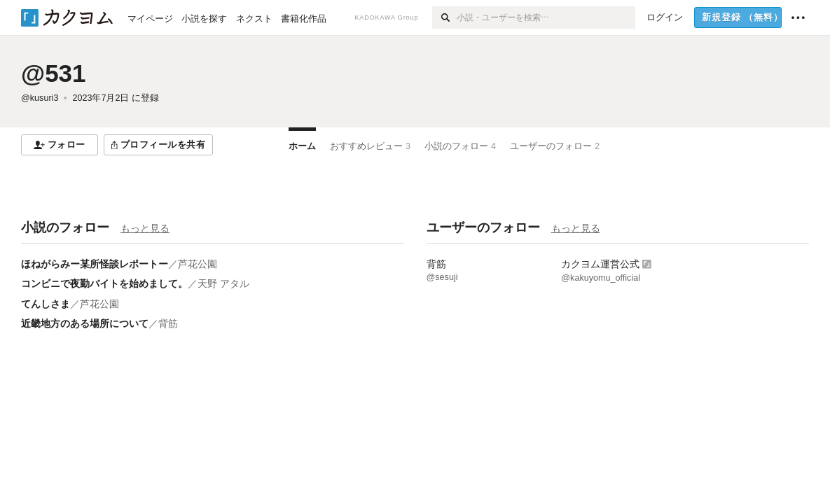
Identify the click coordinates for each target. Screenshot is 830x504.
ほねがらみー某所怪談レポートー (95, 264)
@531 (54, 73)
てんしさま (46, 304)
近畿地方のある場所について (85, 323)
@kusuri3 (40, 98)
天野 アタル (223, 283)
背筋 (168, 323)
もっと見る (145, 228)
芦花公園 (198, 264)
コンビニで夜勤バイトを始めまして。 (104, 283)
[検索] (444, 17)
